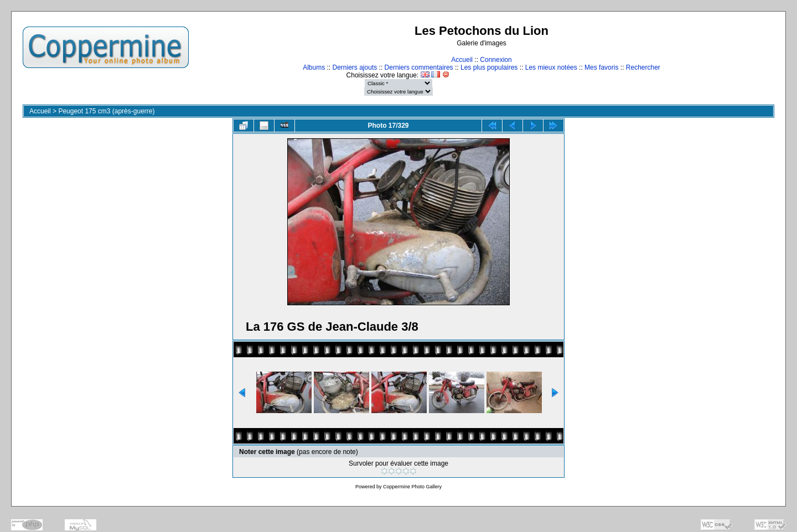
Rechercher (643, 67)
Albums (314, 67)
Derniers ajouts (355, 67)
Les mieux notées (551, 67)
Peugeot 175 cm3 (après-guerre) (106, 111)
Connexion (496, 60)
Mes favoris (601, 67)
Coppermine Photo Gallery (412, 487)
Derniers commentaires (419, 67)
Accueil (462, 60)
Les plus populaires (489, 67)
